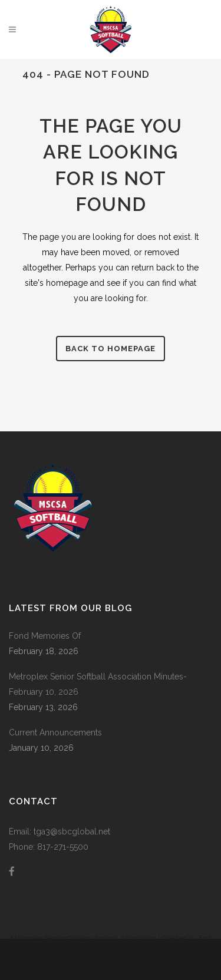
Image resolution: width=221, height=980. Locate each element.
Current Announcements (55, 732)
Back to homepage (111, 349)
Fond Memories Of (45, 636)
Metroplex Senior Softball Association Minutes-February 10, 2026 (98, 684)
